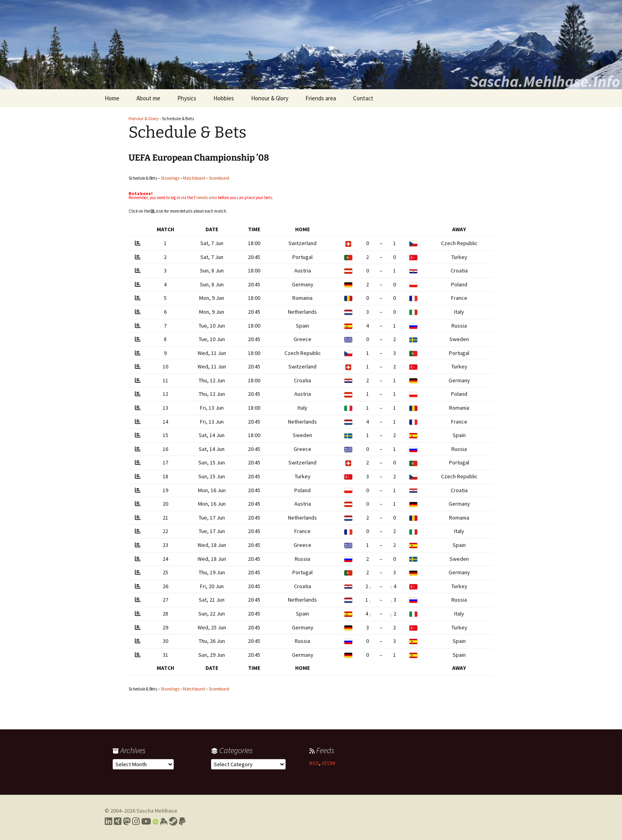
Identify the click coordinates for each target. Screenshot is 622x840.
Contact (363, 98)
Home (112, 98)
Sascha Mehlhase (157, 811)
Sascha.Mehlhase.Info (545, 81)
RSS (314, 763)
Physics (187, 98)
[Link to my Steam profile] (173, 821)
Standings (170, 178)
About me (148, 98)
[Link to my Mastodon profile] (127, 821)
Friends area (321, 98)
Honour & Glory (270, 98)
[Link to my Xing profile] (118, 821)
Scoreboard (219, 178)
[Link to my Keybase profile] (164, 821)
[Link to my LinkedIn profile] (108, 821)
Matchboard (194, 178)
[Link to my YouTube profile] (146, 821)
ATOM (328, 763)
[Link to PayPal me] (182, 821)
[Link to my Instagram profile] (136, 821)
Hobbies (224, 98)
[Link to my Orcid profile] (155, 821)
